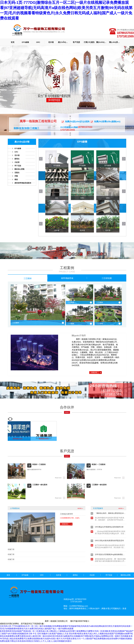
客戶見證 (76, 42)
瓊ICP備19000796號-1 (80, 621)
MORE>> (80, 508)
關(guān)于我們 (102, 42)
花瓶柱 (17, 173)
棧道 (16, 179)
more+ (67, 412)
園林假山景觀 (19, 169)
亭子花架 (18, 166)
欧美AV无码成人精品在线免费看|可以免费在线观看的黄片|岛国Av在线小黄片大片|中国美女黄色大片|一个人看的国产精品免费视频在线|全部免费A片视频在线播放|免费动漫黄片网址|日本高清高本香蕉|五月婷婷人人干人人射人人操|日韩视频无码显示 (66, 639)
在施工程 (11, 549)
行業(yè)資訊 (89, 42)
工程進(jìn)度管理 (66, 514)
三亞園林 (28, 278)
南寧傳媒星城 (67, 278)
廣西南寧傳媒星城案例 (23, 183)
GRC (38, 42)
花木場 (51, 42)
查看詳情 (94, 372)
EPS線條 (25, 42)
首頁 (13, 42)
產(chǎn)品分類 (64, 42)
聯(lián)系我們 (115, 42)
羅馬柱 (17, 159)
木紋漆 (17, 162)
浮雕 (16, 176)
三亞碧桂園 (107, 278)
